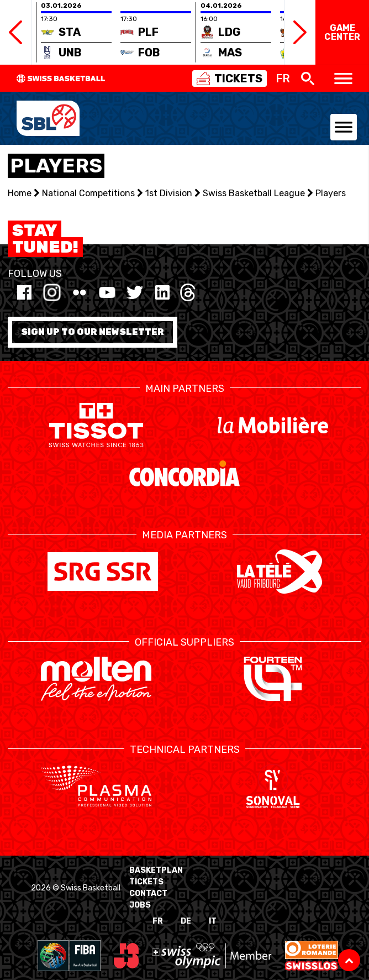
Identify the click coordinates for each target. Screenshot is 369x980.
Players (331, 193)
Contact (148, 893)
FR (158, 921)
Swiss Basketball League (254, 193)
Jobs (140, 905)
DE (186, 921)
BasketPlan (156, 870)
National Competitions (88, 193)
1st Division (169, 193)
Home (20, 193)
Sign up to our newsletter (93, 332)
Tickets (146, 882)
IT (213, 921)
